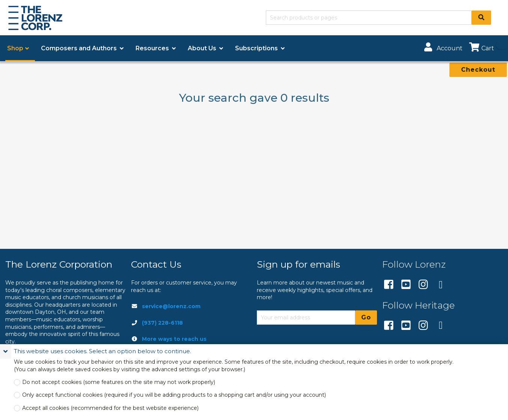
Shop (15, 48)
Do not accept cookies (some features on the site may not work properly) (119, 382)
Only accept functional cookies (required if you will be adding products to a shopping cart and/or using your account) (174, 395)
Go (366, 317)
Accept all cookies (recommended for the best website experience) (110, 408)
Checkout (478, 70)
